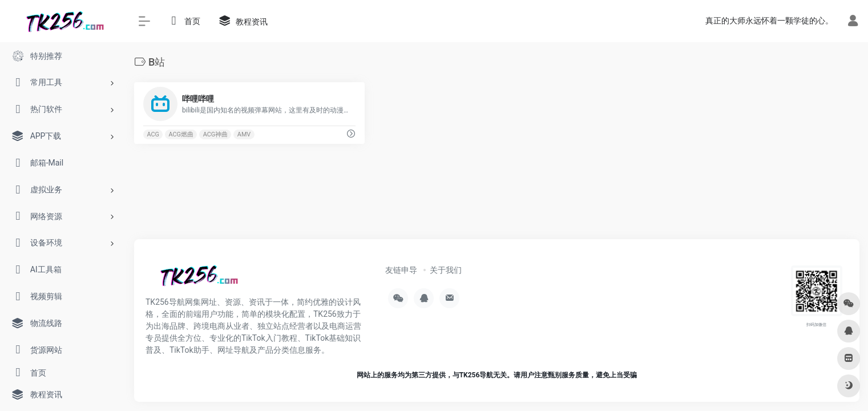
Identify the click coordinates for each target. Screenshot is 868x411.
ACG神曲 (215, 134)
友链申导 (401, 270)
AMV (244, 134)
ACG (153, 134)
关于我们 (446, 270)
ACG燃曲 (181, 134)
